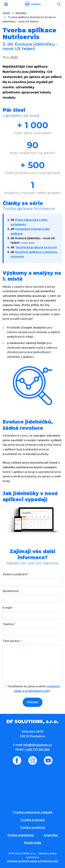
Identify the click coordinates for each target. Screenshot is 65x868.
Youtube (48, 760)
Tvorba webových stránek (32, 812)
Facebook (17, 760)
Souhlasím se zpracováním (33, 689)
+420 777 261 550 (37, 750)
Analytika (51, 835)
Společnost (11, 591)
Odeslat (33, 702)
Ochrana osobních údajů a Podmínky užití (32, 861)
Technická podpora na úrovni (36, 247)
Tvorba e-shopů (33, 820)
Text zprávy (12, 641)
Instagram (33, 760)
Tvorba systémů (32, 827)
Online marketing (21, 835)
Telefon (9, 624)
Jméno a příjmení (16, 574)
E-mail (8, 608)
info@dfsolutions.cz (38, 745)
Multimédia (32, 843)
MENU (6, 4)
